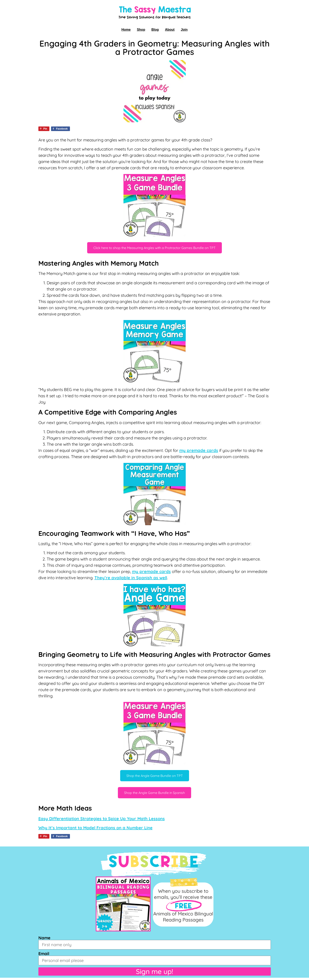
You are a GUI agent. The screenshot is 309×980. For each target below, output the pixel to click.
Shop (141, 30)
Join (184, 30)
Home (126, 30)
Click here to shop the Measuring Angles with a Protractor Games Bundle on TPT (154, 248)
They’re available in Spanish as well (131, 578)
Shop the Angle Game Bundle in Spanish (154, 793)
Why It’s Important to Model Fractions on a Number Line (95, 828)
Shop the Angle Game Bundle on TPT (155, 776)
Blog (155, 30)
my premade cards (199, 450)
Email (44, 954)
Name (44, 938)
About (170, 30)
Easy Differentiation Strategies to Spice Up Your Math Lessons (102, 819)
